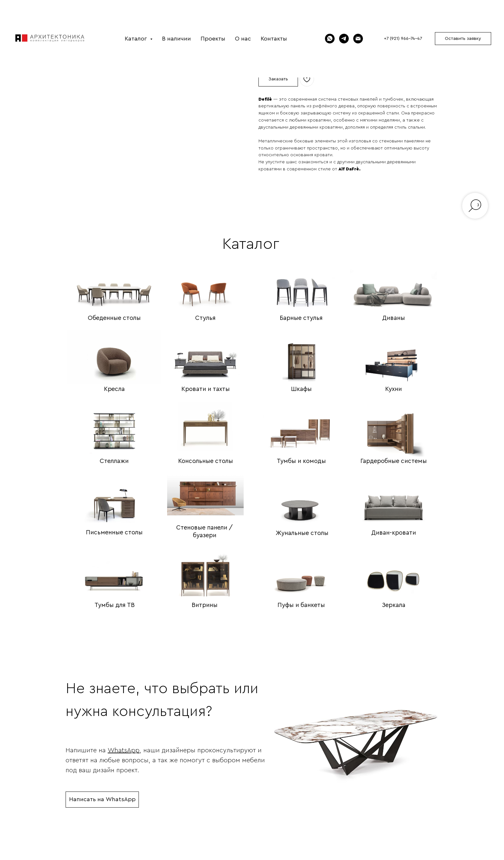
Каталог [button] (137, 39)
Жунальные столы (302, 534)
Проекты (213, 39)
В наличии (176, 39)
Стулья (205, 319)
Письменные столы (114, 534)
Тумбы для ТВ (115, 606)
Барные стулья (301, 319)
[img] (114, 284)
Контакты (274, 39)
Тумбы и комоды (301, 462)
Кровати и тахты (206, 390)
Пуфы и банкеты (301, 606)
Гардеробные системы (394, 462)
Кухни (393, 390)
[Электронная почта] (358, 39)
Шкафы (301, 390)
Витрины (205, 606)
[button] (463, 39)
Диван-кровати (394, 534)
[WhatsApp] (330, 39)
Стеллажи (114, 462)
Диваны (394, 319)
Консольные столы (206, 462)
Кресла (114, 390)
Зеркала (394, 606)
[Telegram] (344, 39)
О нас (243, 39)
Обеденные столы (114, 319)
